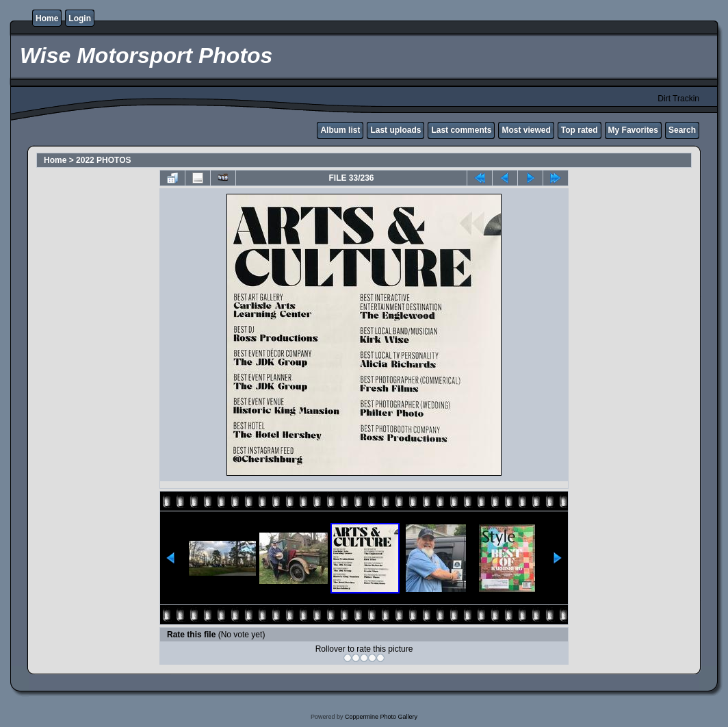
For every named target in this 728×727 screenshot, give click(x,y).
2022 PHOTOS (103, 160)
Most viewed (526, 130)
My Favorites (633, 130)
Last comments (461, 130)
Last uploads (395, 130)
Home (47, 18)
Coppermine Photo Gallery (381, 717)
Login (80, 18)
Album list (340, 130)
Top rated (580, 130)
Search (682, 130)
